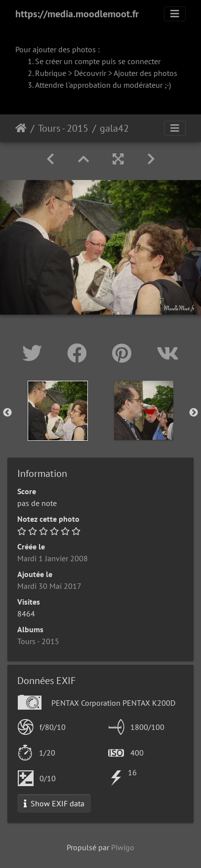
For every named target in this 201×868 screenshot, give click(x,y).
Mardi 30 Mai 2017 (49, 586)
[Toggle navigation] (175, 14)
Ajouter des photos (145, 73)
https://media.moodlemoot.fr (77, 14)
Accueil (21, 128)
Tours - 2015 (63, 128)
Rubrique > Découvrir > (74, 73)
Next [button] (194, 413)
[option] (58, 411)
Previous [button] (7, 413)
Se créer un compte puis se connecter (98, 61)
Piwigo (123, 847)
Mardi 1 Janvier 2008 (53, 558)
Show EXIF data (54, 803)
